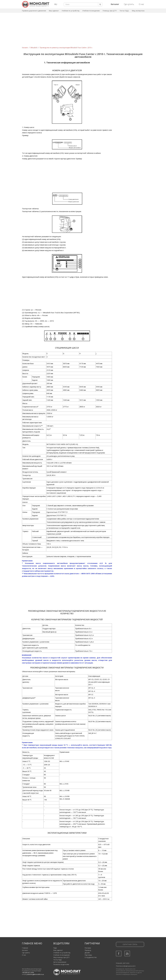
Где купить (129, 4)
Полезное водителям (61, 964)
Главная (25, 948)
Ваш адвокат (54, 11)
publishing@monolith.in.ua (35, 974)
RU (56, 4)
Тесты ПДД (124, 11)
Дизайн (87, 953)
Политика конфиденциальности (126, 966)
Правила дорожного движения (34, 11)
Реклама (88, 948)
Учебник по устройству (71, 11)
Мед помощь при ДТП (61, 957)
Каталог (25, 48)
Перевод (88, 950)
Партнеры (88, 955)
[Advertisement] (83, 30)
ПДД (55, 948)
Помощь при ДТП (110, 11)
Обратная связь (130, 944)
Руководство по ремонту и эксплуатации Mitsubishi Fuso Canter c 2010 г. (66, 48)
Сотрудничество (91, 957)
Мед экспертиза (138, 11)
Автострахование (60, 962)
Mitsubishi (34, 48)
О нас (141, 4)
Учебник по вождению (91, 11)
